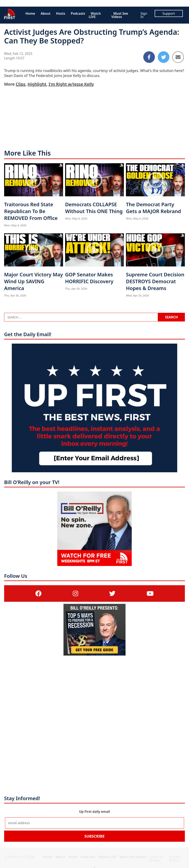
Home (30, 13)
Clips (20, 84)
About (46, 13)
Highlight (37, 84)
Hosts (61, 13)
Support (169, 13)
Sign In (144, 15)
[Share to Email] (178, 57)
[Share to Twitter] (164, 57)
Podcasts (78, 13)
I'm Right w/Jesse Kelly (71, 84)
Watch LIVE (95, 15)
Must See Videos (120, 15)
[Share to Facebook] (149, 57)
